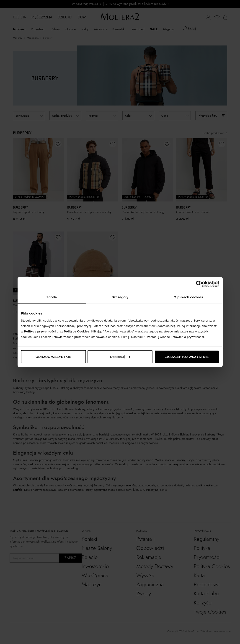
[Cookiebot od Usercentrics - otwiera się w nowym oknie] (199, 284)
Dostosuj (120, 356)
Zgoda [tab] (52, 297)
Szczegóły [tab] (120, 297)
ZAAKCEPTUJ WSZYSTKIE (187, 356)
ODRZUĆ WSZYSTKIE (53, 356)
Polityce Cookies (77, 331)
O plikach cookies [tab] (188, 297)
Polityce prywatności (40, 331)
